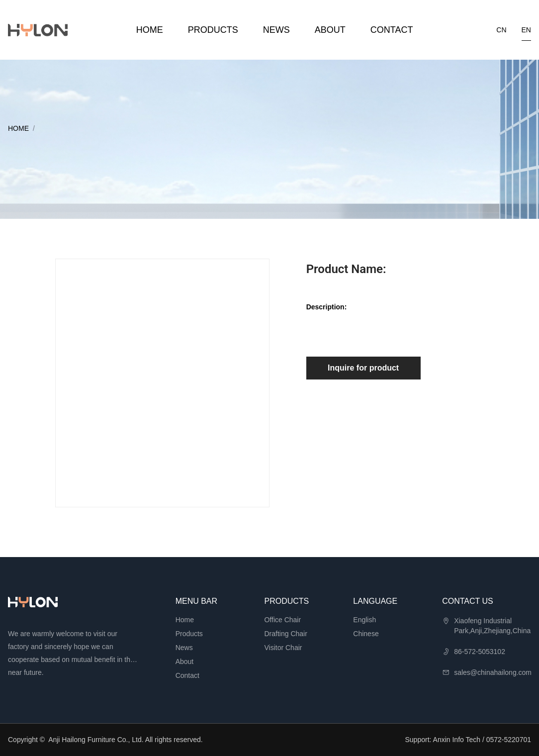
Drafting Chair (285, 634)
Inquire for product (363, 368)
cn (501, 30)
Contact (392, 30)
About (330, 30)
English (364, 620)
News (276, 30)
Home (150, 30)
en (526, 30)
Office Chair (282, 620)
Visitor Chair (283, 648)
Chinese (366, 634)
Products (213, 30)
